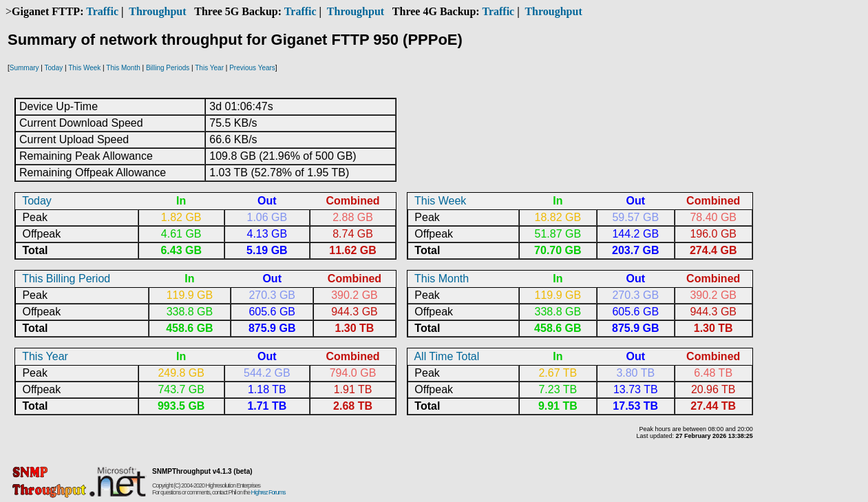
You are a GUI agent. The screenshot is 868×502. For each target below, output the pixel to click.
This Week (84, 68)
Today (54, 68)
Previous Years (252, 68)
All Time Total (446, 356)
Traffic (102, 11)
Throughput (157, 11)
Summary (24, 68)
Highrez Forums (268, 492)
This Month (123, 68)
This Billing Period (66, 279)
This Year (209, 68)
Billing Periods (168, 68)
